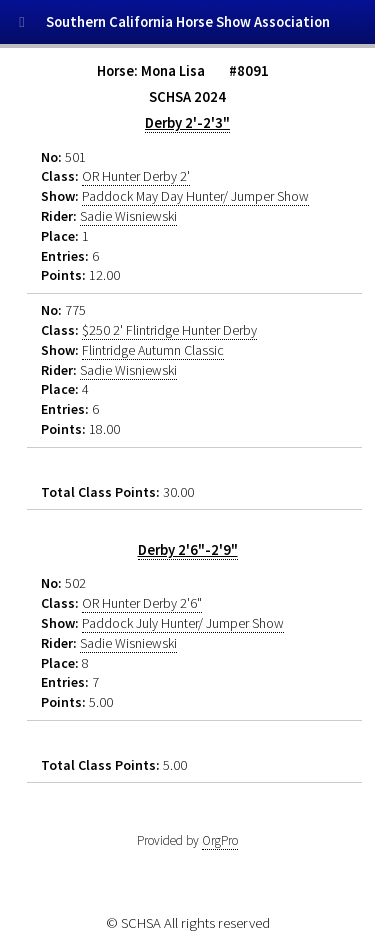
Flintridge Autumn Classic (153, 350)
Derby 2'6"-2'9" (188, 550)
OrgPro (220, 840)
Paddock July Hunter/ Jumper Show (183, 623)
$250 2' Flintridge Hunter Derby (169, 330)
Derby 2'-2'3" (187, 123)
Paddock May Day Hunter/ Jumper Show (195, 196)
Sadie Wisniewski (128, 216)
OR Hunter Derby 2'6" (142, 603)
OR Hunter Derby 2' (136, 176)
